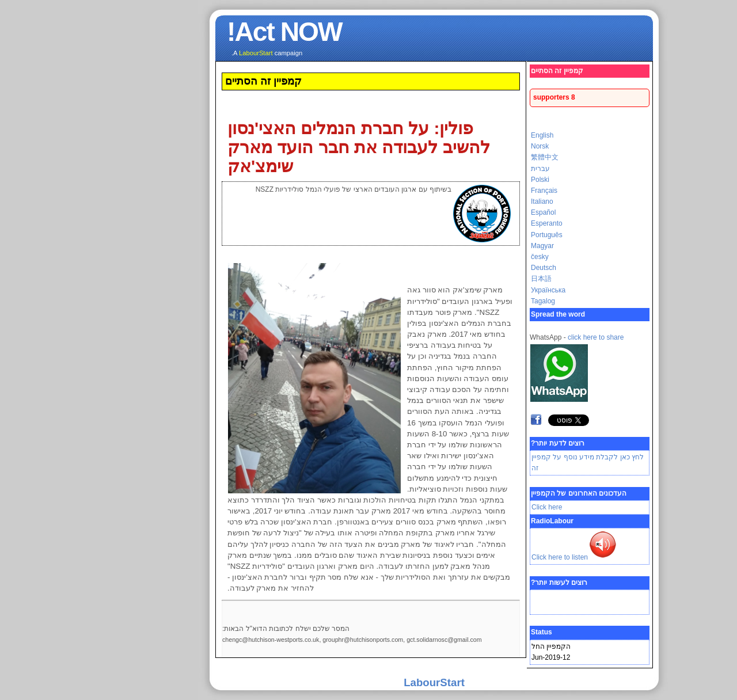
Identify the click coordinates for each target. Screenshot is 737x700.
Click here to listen (512, 557)
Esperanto (481, 223)
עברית (475, 169)
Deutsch (478, 268)
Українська (483, 290)
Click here (481, 507)
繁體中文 (479, 157)
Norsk (474, 146)
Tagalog (477, 301)
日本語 (476, 279)
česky (474, 257)
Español (478, 212)
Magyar (477, 246)
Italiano (476, 201)
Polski (474, 180)
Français (478, 191)
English (476, 135)
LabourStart (368, 682)
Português (481, 235)
